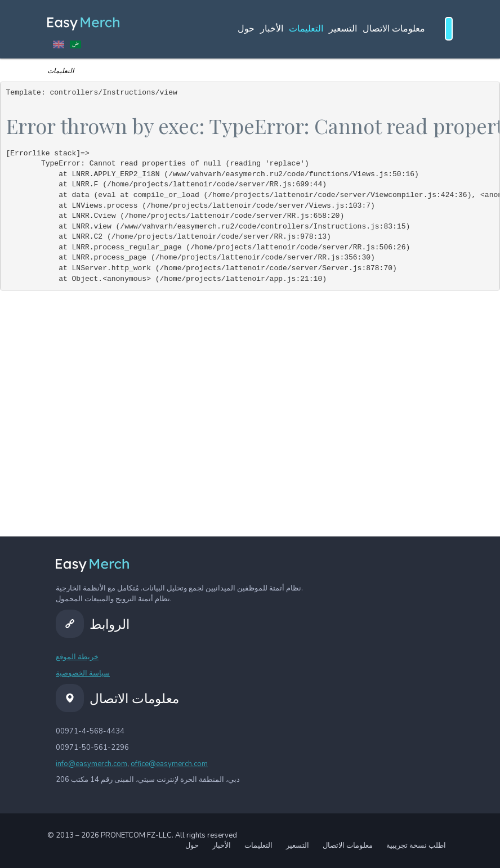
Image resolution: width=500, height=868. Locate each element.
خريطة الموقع (77, 657)
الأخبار (272, 29)
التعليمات (306, 29)
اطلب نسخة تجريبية (416, 845)
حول (246, 29)
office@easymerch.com (169, 764)
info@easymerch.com (91, 764)
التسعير (343, 29)
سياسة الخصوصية (83, 673)
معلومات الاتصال (394, 29)
